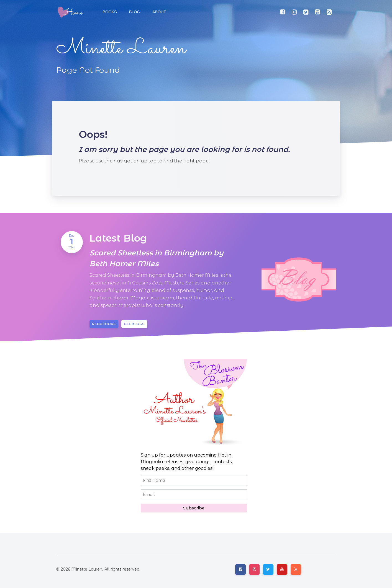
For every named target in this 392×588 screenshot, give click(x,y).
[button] (134, 12)
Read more (104, 324)
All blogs (134, 324)
